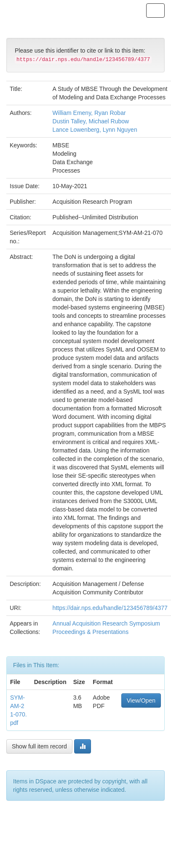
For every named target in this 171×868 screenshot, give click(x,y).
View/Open (141, 700)
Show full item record (39, 746)
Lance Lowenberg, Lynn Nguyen (95, 130)
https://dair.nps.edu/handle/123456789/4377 (110, 608)
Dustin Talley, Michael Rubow (91, 121)
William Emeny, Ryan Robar (89, 113)
